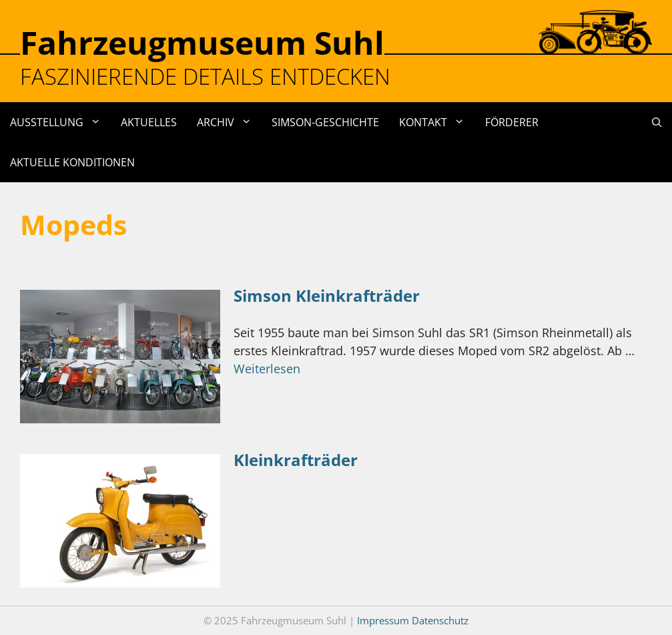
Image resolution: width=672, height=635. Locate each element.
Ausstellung (60, 122)
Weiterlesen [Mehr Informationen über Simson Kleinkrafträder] (267, 369)
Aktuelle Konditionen (72, 162)
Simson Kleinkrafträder (327, 295)
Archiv (229, 122)
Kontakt (437, 122)
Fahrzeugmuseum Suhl (202, 42)
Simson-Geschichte (325, 122)
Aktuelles (149, 122)
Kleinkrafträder (296, 460)
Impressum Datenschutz (413, 620)
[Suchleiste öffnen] (657, 122)
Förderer (512, 122)
